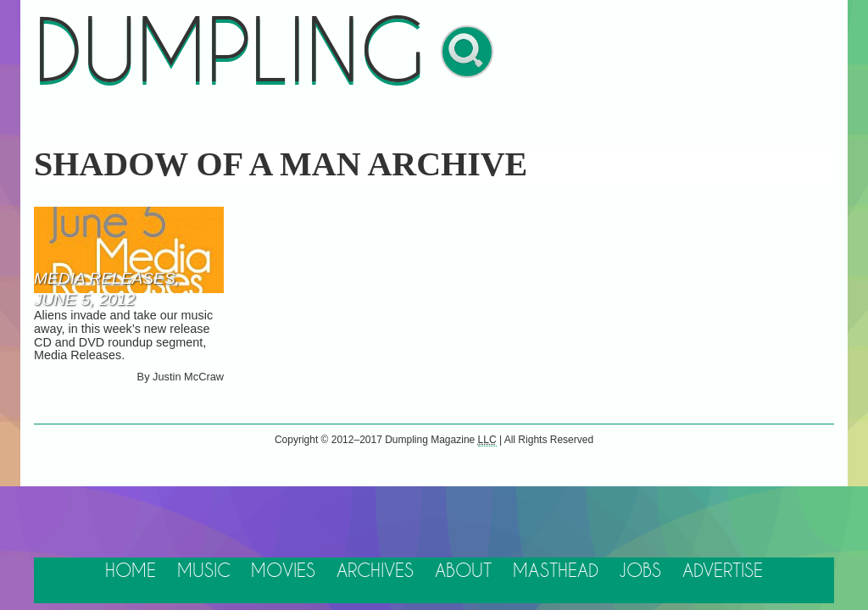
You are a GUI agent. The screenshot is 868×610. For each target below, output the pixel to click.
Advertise (723, 571)
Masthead (556, 571)
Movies (283, 571)
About (463, 571)
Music (204, 571)
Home (131, 571)
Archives (375, 571)
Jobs (640, 571)
